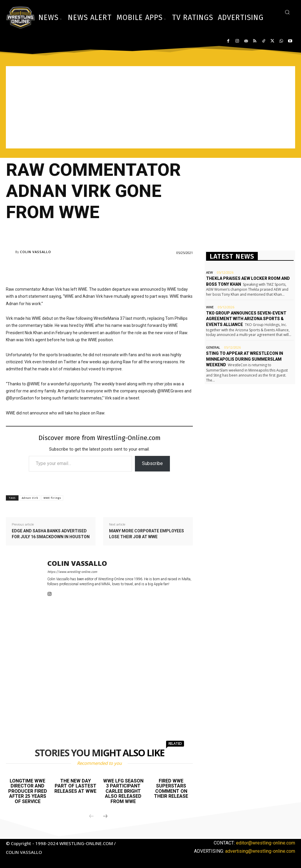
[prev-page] (91, 817)
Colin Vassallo (36, 252)
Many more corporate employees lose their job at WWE (147, 534)
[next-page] (105, 817)
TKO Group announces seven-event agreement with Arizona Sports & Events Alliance (246, 319)
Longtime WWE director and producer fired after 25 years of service (28, 791)
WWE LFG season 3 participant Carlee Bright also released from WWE (123, 791)
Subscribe (152, 463)
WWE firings (52, 498)
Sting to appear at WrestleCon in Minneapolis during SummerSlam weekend (245, 359)
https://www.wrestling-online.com (72, 572)
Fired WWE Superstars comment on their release (171, 789)
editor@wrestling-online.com (266, 843)
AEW (209, 272)
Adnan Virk (30, 498)
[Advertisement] (150, 107)
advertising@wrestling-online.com (260, 851)
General (213, 347)
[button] (287, 12)
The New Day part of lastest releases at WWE (75, 786)
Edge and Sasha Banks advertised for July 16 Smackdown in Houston (51, 534)
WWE (210, 307)
